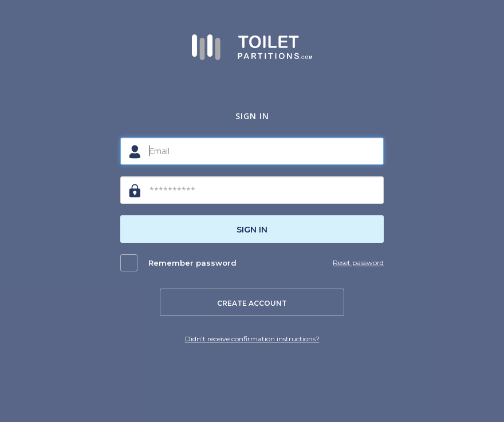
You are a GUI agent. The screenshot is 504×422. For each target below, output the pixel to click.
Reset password (358, 263)
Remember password (192, 263)
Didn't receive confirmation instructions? (252, 339)
